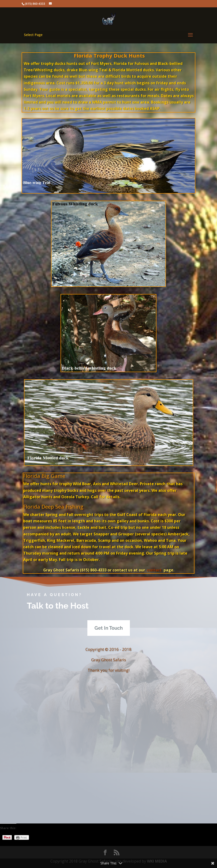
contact (154, 570)
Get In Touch (109, 628)
